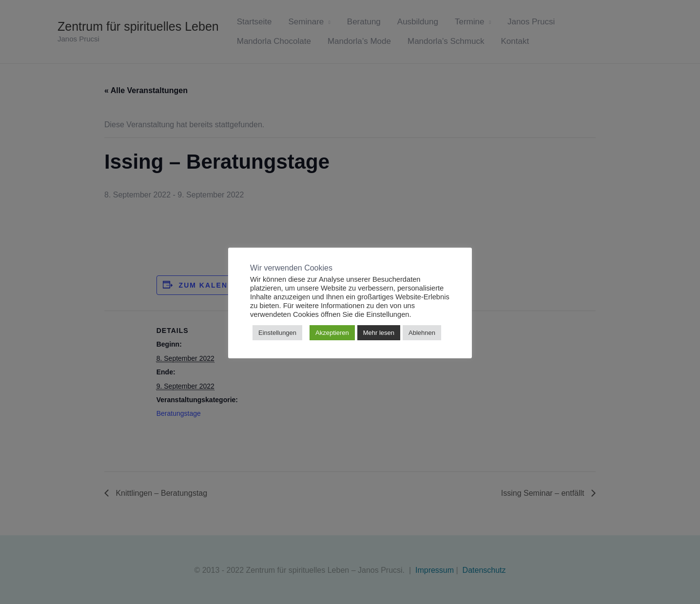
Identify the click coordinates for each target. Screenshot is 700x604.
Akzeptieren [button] (332, 333)
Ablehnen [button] (422, 333)
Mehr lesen (379, 333)
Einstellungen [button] (277, 333)
